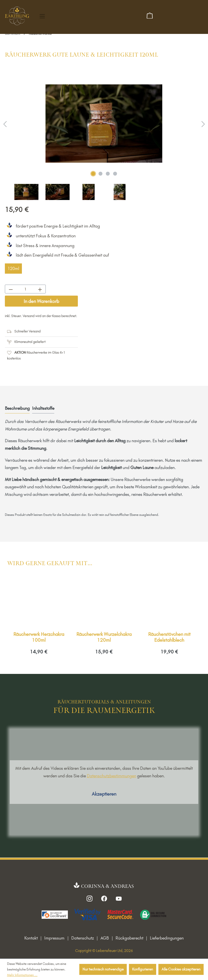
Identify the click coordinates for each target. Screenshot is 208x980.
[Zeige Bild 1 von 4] (93, 174)
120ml (13, 269)
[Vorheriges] (5, 124)
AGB (105, 938)
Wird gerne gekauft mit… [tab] (50, 564)
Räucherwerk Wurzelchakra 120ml (104, 637)
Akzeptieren (104, 794)
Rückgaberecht (129, 938)
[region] (104, 135)
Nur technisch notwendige (103, 969)
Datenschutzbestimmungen (112, 776)
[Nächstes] (203, 124)
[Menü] (42, 16)
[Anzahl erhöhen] (40, 289)
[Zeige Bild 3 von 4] (108, 174)
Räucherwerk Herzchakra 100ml (39, 637)
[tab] (17, 409)
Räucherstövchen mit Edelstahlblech (169, 637)
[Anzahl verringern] (11, 289)
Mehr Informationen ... (22, 975)
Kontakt (31, 938)
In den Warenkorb (41, 301)
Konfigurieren (143, 969)
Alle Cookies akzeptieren (181, 969)
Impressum (54, 938)
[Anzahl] (25, 289)
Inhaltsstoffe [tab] (43, 408)
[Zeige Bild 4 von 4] (115, 174)
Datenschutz (83, 938)
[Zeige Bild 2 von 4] (100, 174)
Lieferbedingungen (167, 938)
